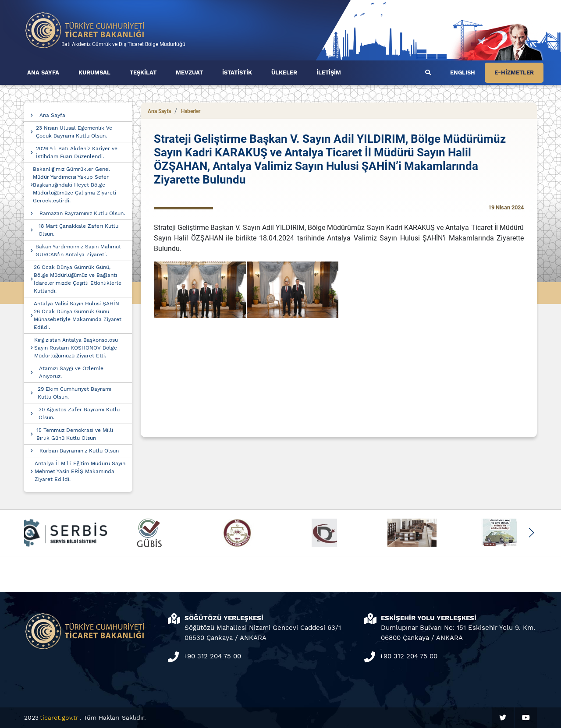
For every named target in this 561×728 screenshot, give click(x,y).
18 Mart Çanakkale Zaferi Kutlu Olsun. (78, 230)
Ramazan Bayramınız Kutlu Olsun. (82, 213)
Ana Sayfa (52, 115)
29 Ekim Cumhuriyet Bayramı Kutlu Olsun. (75, 393)
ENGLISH (463, 72)
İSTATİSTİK (237, 72)
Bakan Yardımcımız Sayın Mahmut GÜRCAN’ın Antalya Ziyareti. (78, 251)
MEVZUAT (189, 72)
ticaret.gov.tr (59, 717)
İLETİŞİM (329, 72)
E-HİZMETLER (514, 72)
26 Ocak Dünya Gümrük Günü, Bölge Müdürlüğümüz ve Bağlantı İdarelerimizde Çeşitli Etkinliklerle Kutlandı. (78, 279)
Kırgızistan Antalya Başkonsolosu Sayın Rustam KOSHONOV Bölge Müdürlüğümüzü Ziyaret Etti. (76, 348)
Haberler (191, 111)
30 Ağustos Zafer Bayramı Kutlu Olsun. (79, 413)
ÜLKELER (284, 72)
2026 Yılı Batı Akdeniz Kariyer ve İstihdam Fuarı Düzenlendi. (77, 152)
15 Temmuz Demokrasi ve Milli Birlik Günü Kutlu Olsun (75, 434)
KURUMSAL (94, 72)
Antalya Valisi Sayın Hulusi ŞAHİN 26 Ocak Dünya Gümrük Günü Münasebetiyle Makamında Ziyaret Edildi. (78, 315)
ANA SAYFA (43, 72)
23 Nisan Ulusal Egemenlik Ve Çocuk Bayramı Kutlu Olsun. (74, 132)
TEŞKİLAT (143, 72)
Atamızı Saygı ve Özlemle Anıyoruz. (71, 372)
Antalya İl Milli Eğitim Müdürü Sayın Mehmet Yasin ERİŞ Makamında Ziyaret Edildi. (80, 471)
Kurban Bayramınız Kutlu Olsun (79, 451)
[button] (531, 533)
